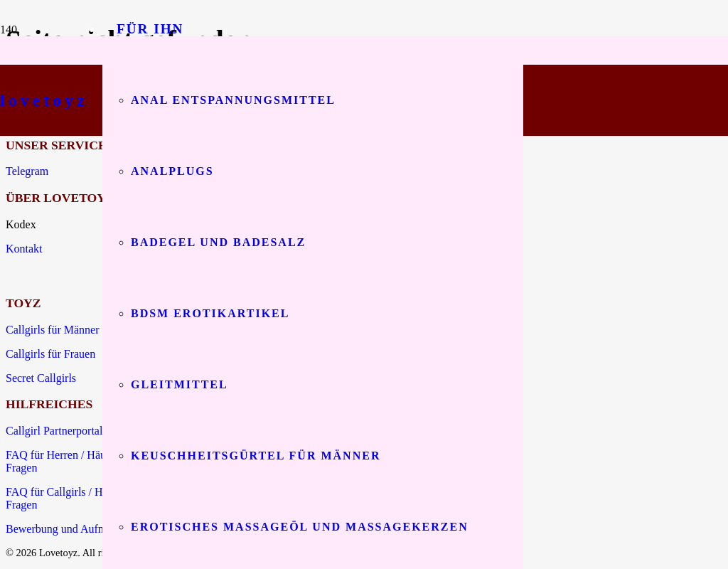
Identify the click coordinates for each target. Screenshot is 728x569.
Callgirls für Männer (53, 330)
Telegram (27, 171)
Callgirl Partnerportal (54, 431)
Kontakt (24, 249)
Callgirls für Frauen (50, 354)
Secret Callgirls (41, 378)
